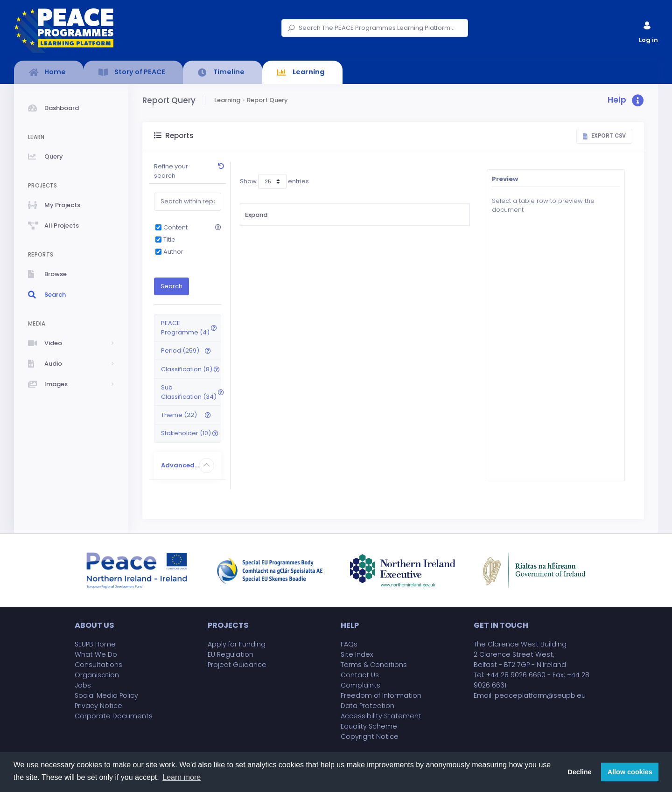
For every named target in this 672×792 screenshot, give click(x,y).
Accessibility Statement (381, 716)
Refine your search (171, 171)
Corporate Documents (114, 716)
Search (171, 286)
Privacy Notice (98, 706)
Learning (227, 100)
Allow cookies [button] (630, 772)
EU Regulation (231, 654)
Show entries (274, 181)
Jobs (83, 685)
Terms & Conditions (374, 665)
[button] (626, 101)
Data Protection (367, 706)
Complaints (360, 685)
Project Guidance (237, 665)
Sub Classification (426, 215)
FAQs (349, 644)
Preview (505, 179)
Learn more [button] (182, 777)
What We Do (96, 654)
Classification (357, 215)
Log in (648, 30)
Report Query (267, 100)
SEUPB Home (95, 644)
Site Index (357, 654)
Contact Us (360, 675)
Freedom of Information (381, 695)
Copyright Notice (370, 736)
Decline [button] (579, 772)
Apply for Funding (237, 644)
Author (173, 252)
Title (169, 240)
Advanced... (180, 465)
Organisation (97, 675)
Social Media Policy (106, 695)
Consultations (98, 665)
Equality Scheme (369, 726)
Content (175, 227)
